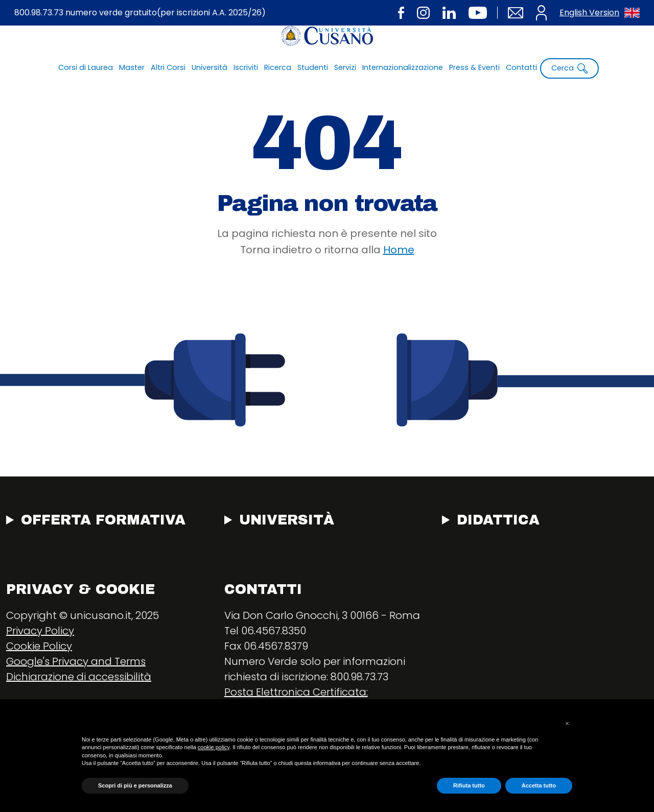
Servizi (345, 67)
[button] (567, 724)
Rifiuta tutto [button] (469, 785)
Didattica (498, 520)
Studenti (313, 67)
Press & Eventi (474, 67)
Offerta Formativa (103, 520)
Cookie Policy (39, 646)
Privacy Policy (40, 631)
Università (209, 67)
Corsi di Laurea (86, 67)
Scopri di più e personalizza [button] (135, 785)
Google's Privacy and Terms (76, 661)
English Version (600, 13)
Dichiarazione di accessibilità (79, 677)
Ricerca (278, 67)
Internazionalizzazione (403, 67)
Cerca (569, 68)
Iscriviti (246, 67)
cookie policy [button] (214, 747)
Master (132, 67)
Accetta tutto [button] (539, 785)
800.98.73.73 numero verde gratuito (140, 13)
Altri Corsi (168, 67)
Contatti (521, 67)
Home (399, 250)
